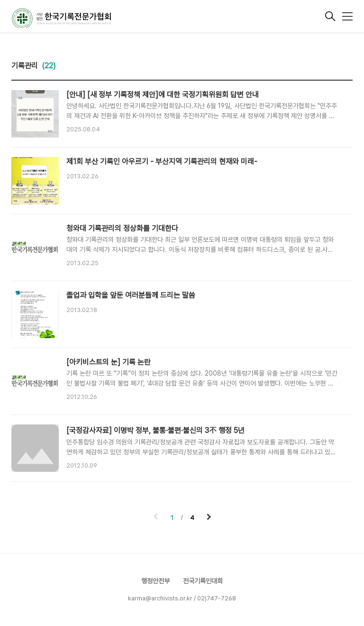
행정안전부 (155, 581)
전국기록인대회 (203, 581)
